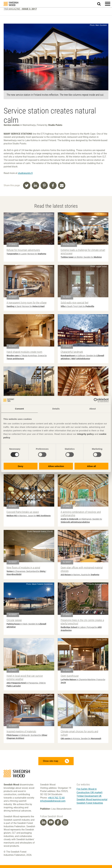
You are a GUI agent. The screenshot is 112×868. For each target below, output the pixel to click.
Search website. (101, 3)
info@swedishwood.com (53, 801)
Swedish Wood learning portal (92, 799)
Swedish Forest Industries (90, 803)
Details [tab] (56, 409)
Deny (20, 466)
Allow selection (56, 466)
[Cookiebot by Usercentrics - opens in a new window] (96, 400)
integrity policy (86, 434)
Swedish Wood (11, 4)
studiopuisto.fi (25, 173)
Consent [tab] (19, 409)
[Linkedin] (43, 822)
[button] (108, 4)
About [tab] (93, 409)
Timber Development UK (89, 796)
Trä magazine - (20, 9)
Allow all (92, 466)
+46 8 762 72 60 (56, 798)
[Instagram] (65, 822)
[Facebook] (58, 822)
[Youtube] (51, 822)
